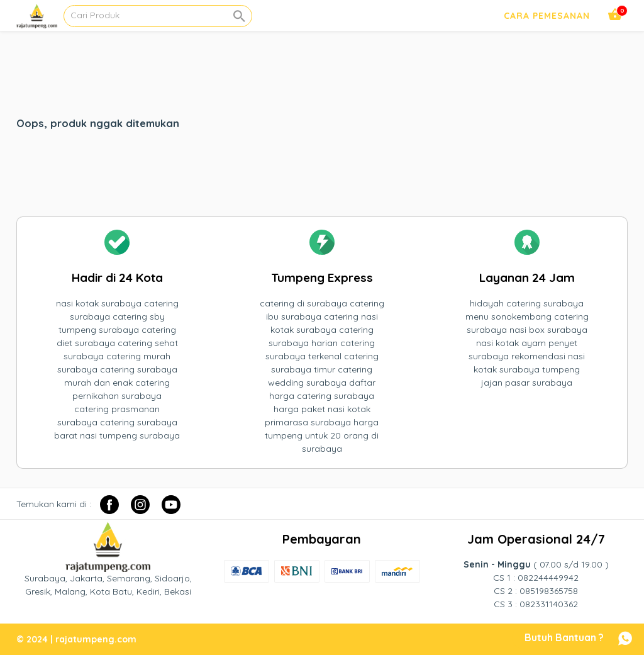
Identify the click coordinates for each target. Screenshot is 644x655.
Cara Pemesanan (547, 16)
